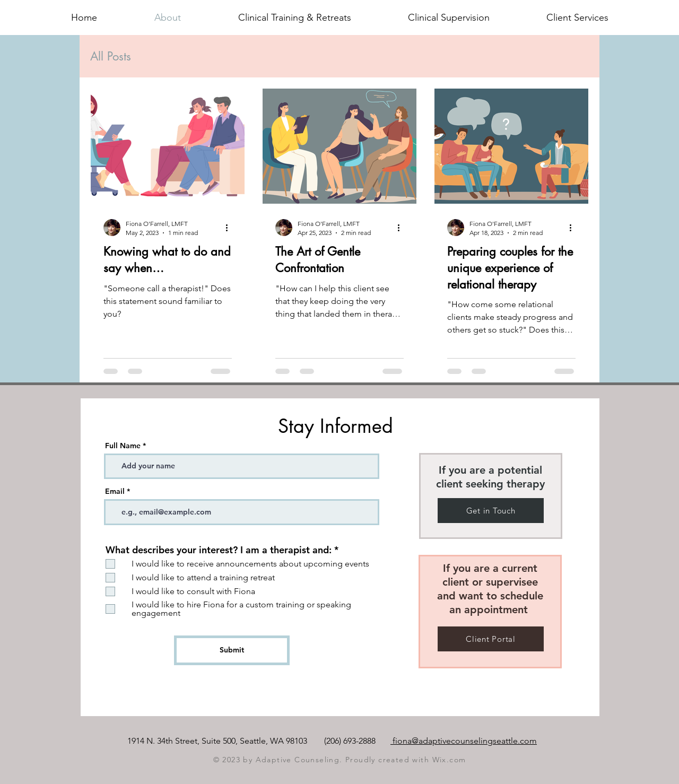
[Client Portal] (491, 639)
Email (115, 491)
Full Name (123, 446)
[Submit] (232, 650)
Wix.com (449, 760)
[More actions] (230, 228)
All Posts (111, 56)
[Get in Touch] (491, 511)
